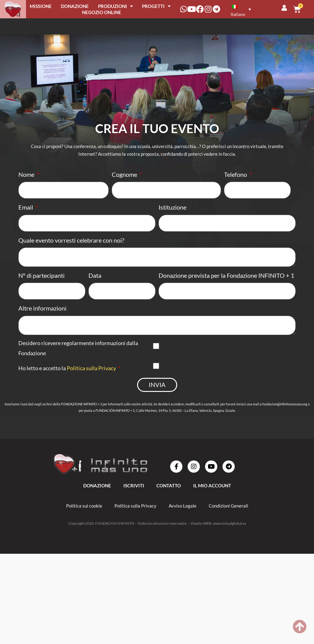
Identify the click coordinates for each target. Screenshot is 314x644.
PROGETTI (156, 6)
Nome (27, 174)
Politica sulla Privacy (91, 375)
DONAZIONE (75, 6)
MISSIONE (41, 6)
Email (26, 209)
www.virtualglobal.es (229, 532)
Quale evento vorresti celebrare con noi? (71, 243)
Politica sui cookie (84, 514)
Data (95, 280)
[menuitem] (240, 9)
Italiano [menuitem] (238, 14)
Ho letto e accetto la (68, 375)
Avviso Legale (183, 514)
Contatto (169, 494)
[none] (241, 9)
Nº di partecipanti (41, 280)
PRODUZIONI (115, 6)
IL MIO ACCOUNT (212, 494)
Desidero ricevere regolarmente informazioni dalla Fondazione (78, 355)
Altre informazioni (42, 314)
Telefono (236, 174)
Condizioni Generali (228, 514)
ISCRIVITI (134, 494)
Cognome (125, 174)
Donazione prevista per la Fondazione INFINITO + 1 (226, 280)
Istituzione (172, 209)
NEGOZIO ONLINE (102, 12)
